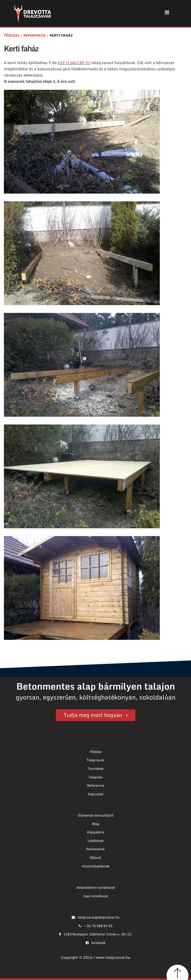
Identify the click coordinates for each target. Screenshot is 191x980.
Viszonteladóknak (95, 866)
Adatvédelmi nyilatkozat (96, 887)
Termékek (96, 769)
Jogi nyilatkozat (95, 896)
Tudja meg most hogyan (93, 715)
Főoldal (12, 35)
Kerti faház (61, 35)
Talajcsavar (95, 760)
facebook (96, 943)
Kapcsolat (96, 794)
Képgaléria (96, 832)
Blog (96, 824)
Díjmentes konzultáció (96, 815)
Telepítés (96, 777)
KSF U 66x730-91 (74, 63)
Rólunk (95, 858)
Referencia (35, 35)
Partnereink (95, 849)
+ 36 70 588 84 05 (96, 926)
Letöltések (96, 841)
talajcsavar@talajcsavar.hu (96, 917)
